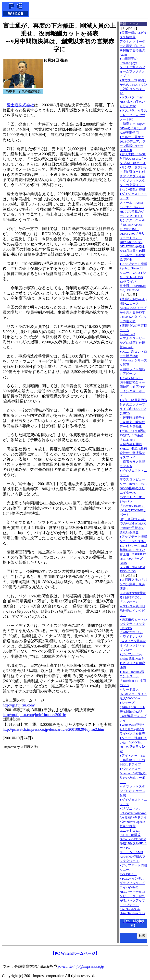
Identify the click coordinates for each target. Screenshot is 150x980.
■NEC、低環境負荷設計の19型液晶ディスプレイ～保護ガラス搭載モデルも (133, 457)
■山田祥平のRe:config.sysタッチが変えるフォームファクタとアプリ (132, 67)
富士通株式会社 (20, 105)
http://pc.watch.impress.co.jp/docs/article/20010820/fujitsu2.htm (53, 729)
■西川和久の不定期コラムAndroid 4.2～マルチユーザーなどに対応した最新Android (133, 336)
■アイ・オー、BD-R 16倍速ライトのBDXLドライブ (133, 760)
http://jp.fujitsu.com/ (19, 705)
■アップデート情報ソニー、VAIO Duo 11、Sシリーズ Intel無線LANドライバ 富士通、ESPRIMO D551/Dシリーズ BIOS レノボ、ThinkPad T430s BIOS (133, 554)
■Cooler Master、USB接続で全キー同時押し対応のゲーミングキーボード (132, 387)
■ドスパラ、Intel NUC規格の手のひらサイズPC (132, 102)
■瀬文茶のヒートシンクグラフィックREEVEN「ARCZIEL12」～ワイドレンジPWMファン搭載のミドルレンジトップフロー (133, 635)
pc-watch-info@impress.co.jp (81, 966)
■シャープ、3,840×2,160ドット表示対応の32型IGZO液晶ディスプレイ (133, 711)
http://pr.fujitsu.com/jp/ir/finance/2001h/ (34, 715)
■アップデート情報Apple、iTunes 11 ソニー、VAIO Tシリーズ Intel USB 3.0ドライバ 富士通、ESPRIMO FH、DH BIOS (133, 277)
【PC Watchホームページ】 (75, 953)
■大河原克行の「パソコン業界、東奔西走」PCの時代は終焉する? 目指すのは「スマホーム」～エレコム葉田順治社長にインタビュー (133, 597)
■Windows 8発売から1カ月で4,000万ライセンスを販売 (133, 729)
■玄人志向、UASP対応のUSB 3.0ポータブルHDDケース (133, 159)
